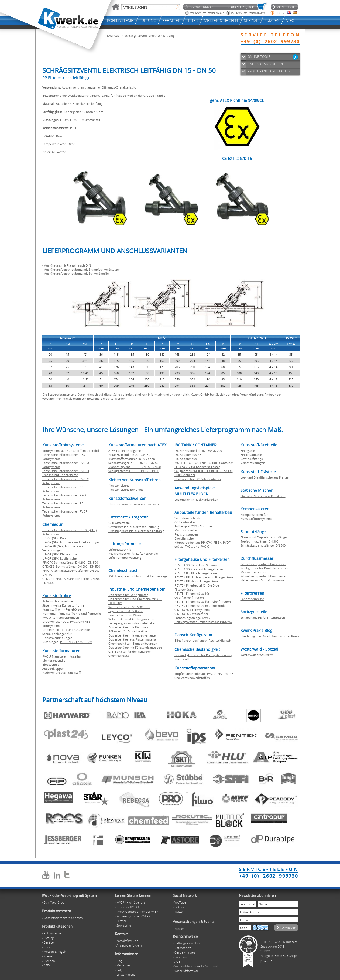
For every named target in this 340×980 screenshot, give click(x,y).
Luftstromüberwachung (125, 558)
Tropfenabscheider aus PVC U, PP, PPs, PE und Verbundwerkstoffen (204, 676)
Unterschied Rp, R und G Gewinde (66, 630)
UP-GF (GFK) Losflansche (59, 558)
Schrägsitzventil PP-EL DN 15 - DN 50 (134, 471)
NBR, (72, 642)
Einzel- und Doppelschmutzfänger (264, 537)
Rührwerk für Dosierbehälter (128, 631)
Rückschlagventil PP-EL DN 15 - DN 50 (135, 467)
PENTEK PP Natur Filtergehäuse (196, 581)
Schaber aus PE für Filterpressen (263, 617)
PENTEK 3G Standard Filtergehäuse (199, 569)
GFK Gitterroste (119, 523)
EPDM (88, 642)
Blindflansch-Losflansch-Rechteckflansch (203, 640)
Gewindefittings (252, 459)
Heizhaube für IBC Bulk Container (198, 479)
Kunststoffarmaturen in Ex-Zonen (132, 459)
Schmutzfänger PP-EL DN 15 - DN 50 (133, 463)
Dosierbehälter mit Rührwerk (128, 627)
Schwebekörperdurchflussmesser (263, 564)
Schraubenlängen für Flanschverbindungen (57, 636)
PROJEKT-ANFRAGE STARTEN (269, 71)
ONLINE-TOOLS (259, 57)
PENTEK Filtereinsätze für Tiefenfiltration (203, 602)
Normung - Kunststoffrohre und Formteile (72, 613)
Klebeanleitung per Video (126, 489)
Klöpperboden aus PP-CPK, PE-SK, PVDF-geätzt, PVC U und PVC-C (203, 544)
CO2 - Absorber (185, 522)
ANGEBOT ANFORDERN (265, 64)
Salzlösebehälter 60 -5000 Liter (129, 607)
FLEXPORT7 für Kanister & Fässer (197, 467)
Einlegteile (248, 451)
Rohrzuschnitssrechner (58, 601)
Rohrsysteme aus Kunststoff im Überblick (71, 451)
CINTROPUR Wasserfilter (191, 614)
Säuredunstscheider (188, 518)
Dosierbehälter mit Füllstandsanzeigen (135, 647)
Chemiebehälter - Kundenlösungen (133, 643)
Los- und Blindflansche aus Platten (265, 477)
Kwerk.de (113, 36)
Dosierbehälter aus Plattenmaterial (133, 639)
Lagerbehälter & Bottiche (126, 611)
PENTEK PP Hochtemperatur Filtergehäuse (204, 577)
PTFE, (64, 642)
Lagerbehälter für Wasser (126, 615)
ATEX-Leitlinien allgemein (126, 451)
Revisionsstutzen (186, 534)
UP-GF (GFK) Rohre (55, 538)
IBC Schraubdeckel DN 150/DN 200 (198, 451)
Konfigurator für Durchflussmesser (265, 568)
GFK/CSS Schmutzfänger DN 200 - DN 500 (71, 566)
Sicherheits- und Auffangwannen (131, 619)
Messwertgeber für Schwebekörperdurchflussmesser (263, 574)
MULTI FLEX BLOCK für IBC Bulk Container (204, 463)
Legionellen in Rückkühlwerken (196, 499)
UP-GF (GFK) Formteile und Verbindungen (71, 542)
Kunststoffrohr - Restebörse (62, 609)
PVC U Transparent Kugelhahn (63, 656)
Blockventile (51, 664)
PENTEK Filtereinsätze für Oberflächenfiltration (192, 595)
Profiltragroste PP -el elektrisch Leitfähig (136, 531)
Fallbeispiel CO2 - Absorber (193, 526)
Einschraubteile (251, 455)
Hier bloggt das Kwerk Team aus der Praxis (270, 636)
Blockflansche (184, 538)
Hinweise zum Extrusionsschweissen (134, 504)
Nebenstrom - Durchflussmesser (263, 580)
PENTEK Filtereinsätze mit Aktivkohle (200, 606)
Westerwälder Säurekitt (257, 655)
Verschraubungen (253, 463)
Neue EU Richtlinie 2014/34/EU (129, 455)
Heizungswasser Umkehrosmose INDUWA (203, 622)
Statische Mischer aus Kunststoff (263, 496)
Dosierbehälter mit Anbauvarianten (133, 635)
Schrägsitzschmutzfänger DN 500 (263, 545)
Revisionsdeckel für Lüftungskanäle (133, 553)
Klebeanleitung (119, 485)
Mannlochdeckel (186, 530)
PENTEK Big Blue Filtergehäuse (196, 573)
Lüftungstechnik (120, 549)
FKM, (80, 642)
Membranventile (54, 660)
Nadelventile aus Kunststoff (62, 673)
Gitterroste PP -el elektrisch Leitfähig (134, 527)
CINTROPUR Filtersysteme (192, 610)
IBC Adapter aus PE (188, 455)
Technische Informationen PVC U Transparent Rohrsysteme (66, 473)
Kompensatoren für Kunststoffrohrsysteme (256, 517)
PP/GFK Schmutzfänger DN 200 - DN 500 (70, 562)
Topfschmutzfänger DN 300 (259, 541)
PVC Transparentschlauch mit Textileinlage (138, 576)
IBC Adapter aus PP (188, 459)
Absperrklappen (53, 669)
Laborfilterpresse (252, 599)
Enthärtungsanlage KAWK (192, 618)
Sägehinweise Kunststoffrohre (63, 605)
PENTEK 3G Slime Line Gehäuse (196, 565)
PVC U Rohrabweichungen (61, 617)
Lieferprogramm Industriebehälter (132, 623)
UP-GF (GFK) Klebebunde (60, 554)
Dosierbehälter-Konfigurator (128, 595)
